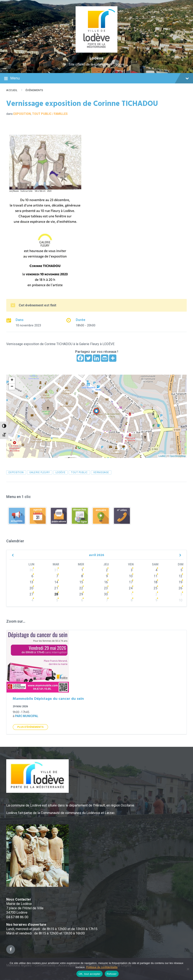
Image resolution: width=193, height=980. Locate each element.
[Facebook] (80, 358)
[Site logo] (96, 51)
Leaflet (162, 456)
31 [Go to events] (56, 570)
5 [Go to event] (181, 570)
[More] (113, 358)
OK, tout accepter (89, 974)
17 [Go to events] (131, 582)
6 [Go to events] (32, 576)
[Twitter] (88, 358)
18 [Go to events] (156, 582)
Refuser (112, 974)
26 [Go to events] (181, 588)
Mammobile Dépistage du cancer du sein (48, 699)
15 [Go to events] (81, 582)
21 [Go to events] (56, 588)
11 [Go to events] (156, 576)
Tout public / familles (50, 114)
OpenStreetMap (178, 456)
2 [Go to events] (107, 570)
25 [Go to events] (156, 588)
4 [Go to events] (156, 570)
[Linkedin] (96, 358)
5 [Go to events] (57, 600)
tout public (79, 472)
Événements (34, 90)
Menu (96, 79)
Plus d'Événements (30, 727)
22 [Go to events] (81, 588)
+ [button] (12, 380)
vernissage (101, 472)
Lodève (96, 58)
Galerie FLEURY (40, 472)
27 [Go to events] (31, 594)
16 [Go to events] (106, 582)
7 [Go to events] (57, 576)
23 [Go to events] (106, 588)
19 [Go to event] (181, 582)
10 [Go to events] (131, 576)
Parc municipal (27, 716)
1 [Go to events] (82, 570)
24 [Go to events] (131, 588)
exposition (16, 472)
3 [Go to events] (132, 570)
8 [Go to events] (82, 576)
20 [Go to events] (31, 588)
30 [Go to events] (31, 570)
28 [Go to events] (56, 594)
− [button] (12, 387)
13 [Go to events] (31, 582)
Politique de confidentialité (102, 967)
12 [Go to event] (181, 576)
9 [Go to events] (107, 576)
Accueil (12, 90)
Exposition (22, 114)
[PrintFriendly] (105, 358)
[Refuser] (188, 969)
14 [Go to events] (56, 582)
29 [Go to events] (81, 594)
